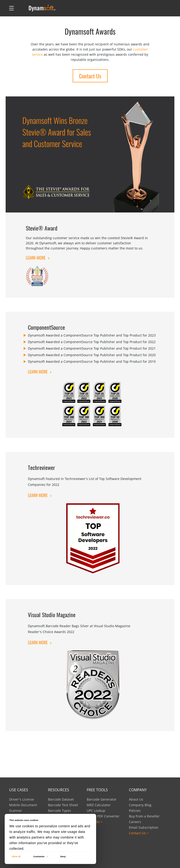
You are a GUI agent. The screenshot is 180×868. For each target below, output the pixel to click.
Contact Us (90, 76)
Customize (40, 857)
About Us (136, 799)
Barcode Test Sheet (63, 805)
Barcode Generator (102, 799)
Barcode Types (60, 811)
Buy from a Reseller (144, 816)
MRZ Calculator (99, 805)
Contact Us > (139, 833)
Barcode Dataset (61, 799)
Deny (63, 857)
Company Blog (140, 805)
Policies (135, 811)
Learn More (38, 258)
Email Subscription (144, 827)
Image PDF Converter (103, 816)
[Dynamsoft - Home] (42, 8)
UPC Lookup (96, 811)
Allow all (16, 857)
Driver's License (22, 799)
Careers (135, 822)
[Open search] (21, 8)
